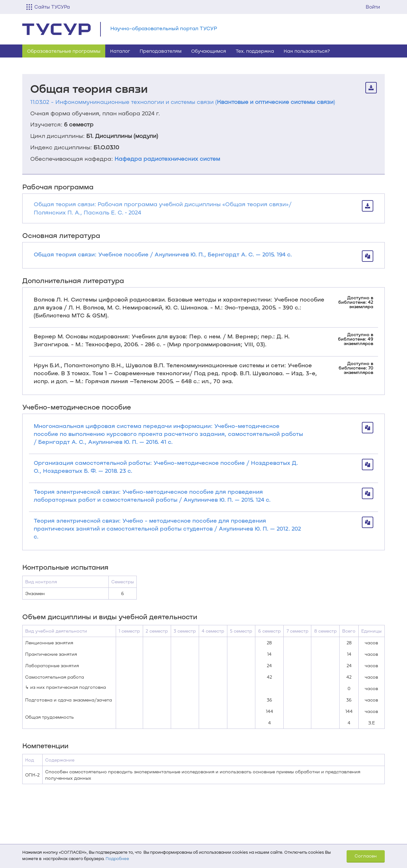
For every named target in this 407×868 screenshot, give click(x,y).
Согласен (366, 856)
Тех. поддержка (255, 51)
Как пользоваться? (307, 51)
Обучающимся (209, 51)
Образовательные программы (64, 51)
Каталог (120, 51)
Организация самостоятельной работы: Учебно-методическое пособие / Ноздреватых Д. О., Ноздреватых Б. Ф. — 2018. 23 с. (166, 467)
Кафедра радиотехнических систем (167, 159)
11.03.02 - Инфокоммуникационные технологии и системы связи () (183, 102)
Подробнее (117, 858)
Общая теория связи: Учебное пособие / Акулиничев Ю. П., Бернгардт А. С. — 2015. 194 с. (163, 254)
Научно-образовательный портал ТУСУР (164, 28)
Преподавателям (161, 51)
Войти (373, 7)
